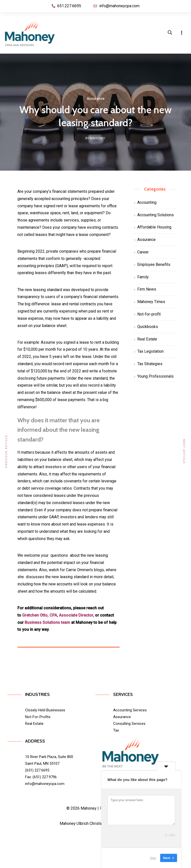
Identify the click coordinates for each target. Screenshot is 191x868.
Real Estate (147, 339)
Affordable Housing (154, 227)
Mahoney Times (151, 302)
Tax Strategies (150, 364)
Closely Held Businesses (45, 710)
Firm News (147, 289)
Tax (116, 730)
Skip (153, 858)
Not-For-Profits (38, 717)
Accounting (147, 202)
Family (143, 277)
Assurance (96, 99)
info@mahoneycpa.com (45, 784)
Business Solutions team (47, 622)
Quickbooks (148, 327)
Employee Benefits (154, 265)
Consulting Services (129, 724)
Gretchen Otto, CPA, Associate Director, (58, 615)
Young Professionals (155, 376)
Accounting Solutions (156, 215)
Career (143, 252)
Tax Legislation (150, 351)
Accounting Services (130, 710)
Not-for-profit (149, 314)
